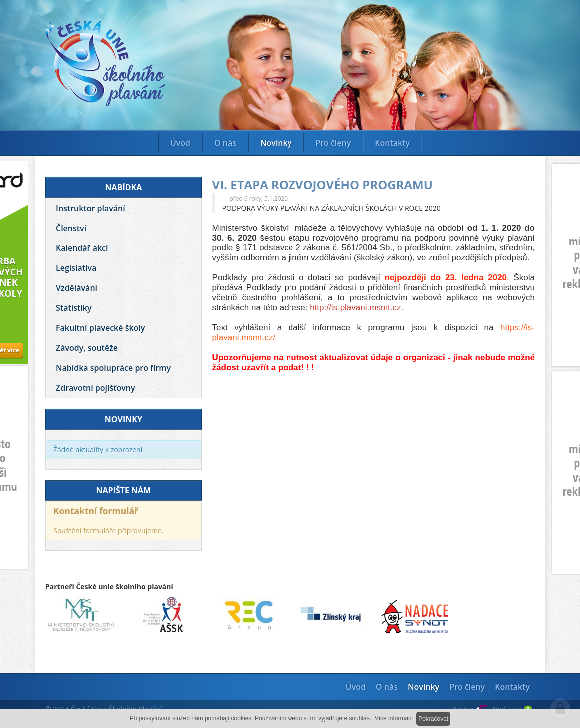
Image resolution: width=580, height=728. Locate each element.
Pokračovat (433, 719)
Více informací (394, 718)
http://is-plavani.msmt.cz (355, 308)
